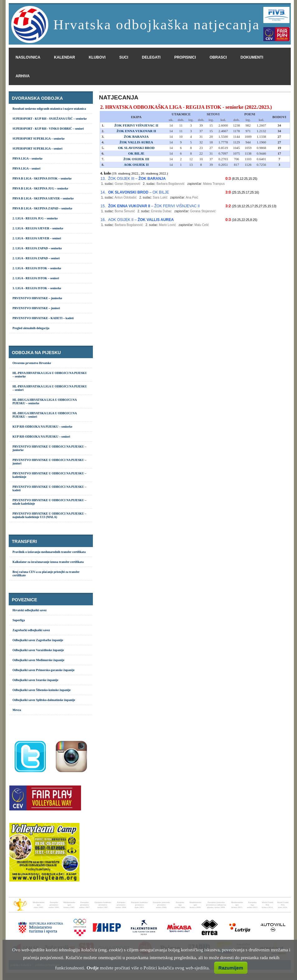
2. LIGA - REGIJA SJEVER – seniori (37, 238)
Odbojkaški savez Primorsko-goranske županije (43, 670)
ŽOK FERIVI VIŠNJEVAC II (136, 125)
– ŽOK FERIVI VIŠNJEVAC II (154, 206)
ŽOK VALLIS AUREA (136, 142)
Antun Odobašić (125, 197)
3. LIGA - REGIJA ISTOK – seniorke (37, 288)
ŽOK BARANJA (136, 137)
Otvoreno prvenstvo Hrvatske (32, 363)
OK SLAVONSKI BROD (136, 148)
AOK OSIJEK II (136, 165)
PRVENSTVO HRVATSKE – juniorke (37, 298)
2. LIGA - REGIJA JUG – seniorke (35, 218)
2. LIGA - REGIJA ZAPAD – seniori (36, 258)
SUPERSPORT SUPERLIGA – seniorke (38, 139)
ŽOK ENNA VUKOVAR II (136, 131)
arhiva (23, 76)
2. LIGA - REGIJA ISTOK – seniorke (37, 268)
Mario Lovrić (167, 225)
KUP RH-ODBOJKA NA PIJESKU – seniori (41, 437)
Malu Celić (202, 225)
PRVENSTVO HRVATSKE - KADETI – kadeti (43, 318)
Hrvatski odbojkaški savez (30, 610)
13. (103, 179)
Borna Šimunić (125, 211)
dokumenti (252, 57)
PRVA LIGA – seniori (26, 168)
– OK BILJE (139, 192)
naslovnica (28, 57)
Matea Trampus (214, 184)
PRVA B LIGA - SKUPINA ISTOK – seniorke (42, 178)
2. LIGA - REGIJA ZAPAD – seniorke (37, 248)
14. (103, 192)
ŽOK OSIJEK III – (137, 179)
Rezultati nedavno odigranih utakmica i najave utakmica (49, 109)
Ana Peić (192, 197)
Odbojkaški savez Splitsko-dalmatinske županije (44, 700)
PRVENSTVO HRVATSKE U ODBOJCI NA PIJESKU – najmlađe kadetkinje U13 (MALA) (49, 515)
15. (103, 206)
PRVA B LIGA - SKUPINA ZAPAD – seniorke (42, 208)
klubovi (97, 57)
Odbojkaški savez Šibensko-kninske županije (42, 690)
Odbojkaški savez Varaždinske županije (38, 650)
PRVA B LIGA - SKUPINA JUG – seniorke (40, 188)
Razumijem (231, 968)
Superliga (19, 620)
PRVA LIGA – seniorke (27, 159)
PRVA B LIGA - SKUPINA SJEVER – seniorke (43, 198)
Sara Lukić (160, 197)
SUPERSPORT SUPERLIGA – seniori (37, 149)
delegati (151, 57)
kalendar (64, 57)
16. (103, 220)
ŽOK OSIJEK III (136, 159)
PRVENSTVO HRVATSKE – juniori (36, 308)
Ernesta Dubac (161, 211)
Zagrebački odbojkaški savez (31, 630)
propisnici (185, 57)
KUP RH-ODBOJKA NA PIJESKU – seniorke (42, 427)
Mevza (17, 710)
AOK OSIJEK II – (141, 220)
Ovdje (93, 968)
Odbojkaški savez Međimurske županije (38, 660)
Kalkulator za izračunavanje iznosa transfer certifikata (48, 562)
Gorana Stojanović (203, 211)
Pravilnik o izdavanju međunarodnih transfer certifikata (49, 552)
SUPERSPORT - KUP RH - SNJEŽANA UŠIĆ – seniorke (50, 119)
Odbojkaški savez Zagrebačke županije (38, 640)
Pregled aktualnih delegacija (31, 328)
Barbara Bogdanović (171, 184)
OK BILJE (136, 153)
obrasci (218, 57)
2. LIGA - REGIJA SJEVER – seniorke (38, 228)
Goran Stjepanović (127, 184)
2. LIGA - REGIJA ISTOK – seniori (36, 278)
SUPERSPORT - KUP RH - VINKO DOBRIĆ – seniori (48, 129)
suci (124, 57)
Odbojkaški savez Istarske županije (35, 680)
